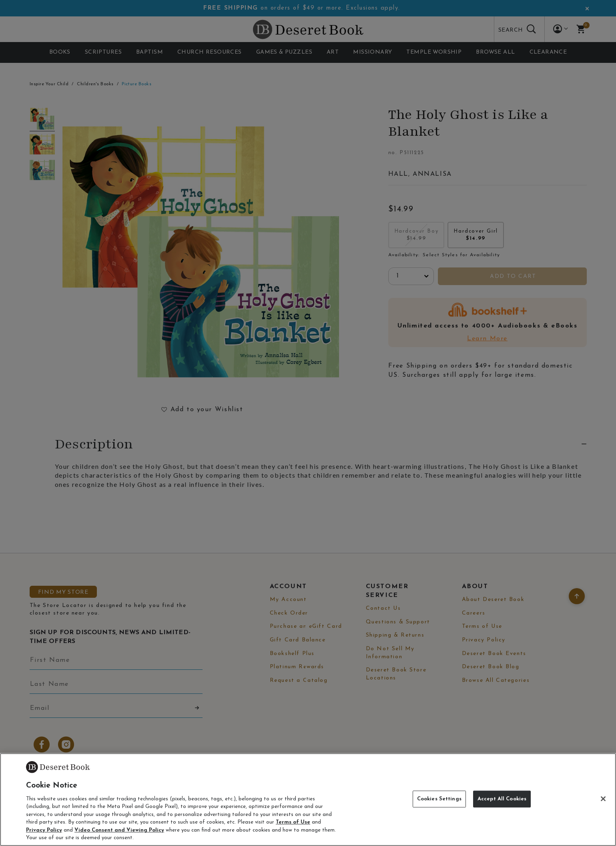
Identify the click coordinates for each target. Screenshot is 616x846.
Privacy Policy (44, 830)
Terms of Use (293, 822)
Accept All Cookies (502, 799)
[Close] (603, 799)
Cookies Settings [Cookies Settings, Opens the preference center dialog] (439, 799)
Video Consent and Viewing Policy (119, 830)
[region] (308, 800)
